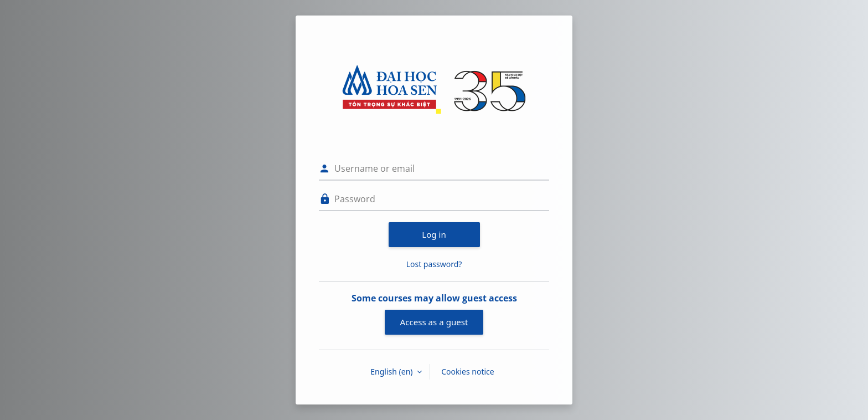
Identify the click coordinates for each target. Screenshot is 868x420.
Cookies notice (468, 372)
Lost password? (434, 264)
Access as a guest (434, 322)
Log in (434, 234)
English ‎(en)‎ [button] (392, 372)
